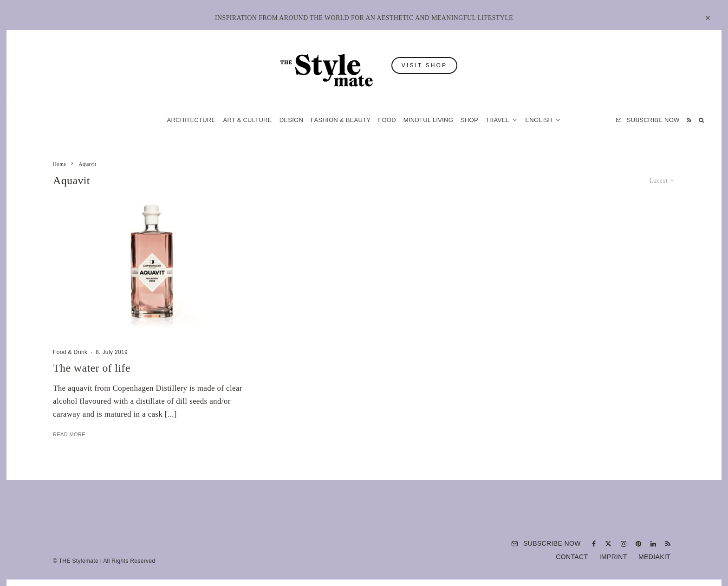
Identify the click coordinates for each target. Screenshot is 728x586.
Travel (497, 120)
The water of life (92, 368)
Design (291, 120)
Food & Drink (70, 352)
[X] (608, 544)
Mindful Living (428, 120)
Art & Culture (247, 120)
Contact (572, 557)
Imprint (613, 557)
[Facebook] (594, 544)
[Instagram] (624, 544)
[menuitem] (543, 120)
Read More (69, 434)
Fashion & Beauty (341, 120)
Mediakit (654, 557)
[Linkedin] (653, 544)
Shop (469, 120)
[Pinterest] (638, 544)
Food (387, 120)
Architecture (191, 120)
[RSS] (689, 120)
